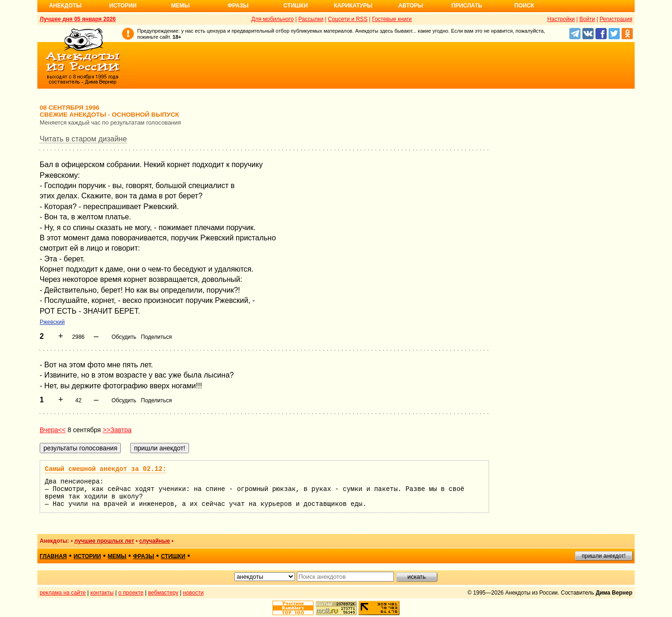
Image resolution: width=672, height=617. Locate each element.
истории (87, 556)
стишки (173, 556)
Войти (587, 19)
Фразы (238, 6)
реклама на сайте (63, 593)
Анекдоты (65, 6)
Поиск (524, 6)
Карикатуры (353, 6)
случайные (154, 541)
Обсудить (124, 337)
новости (193, 593)
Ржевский (52, 322)
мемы (117, 556)
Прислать (467, 6)
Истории (123, 6)
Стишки (295, 6)
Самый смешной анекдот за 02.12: (105, 469)
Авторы (411, 6)
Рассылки (311, 19)
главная (53, 556)
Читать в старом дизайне (83, 139)
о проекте (131, 593)
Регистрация (616, 19)
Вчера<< (53, 430)
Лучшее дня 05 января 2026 (78, 19)
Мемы (181, 6)
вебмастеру (163, 593)
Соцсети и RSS (348, 19)
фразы (143, 556)
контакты (102, 593)
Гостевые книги (392, 19)
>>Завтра (117, 430)
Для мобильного (273, 19)
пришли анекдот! (603, 556)
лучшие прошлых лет (104, 541)
